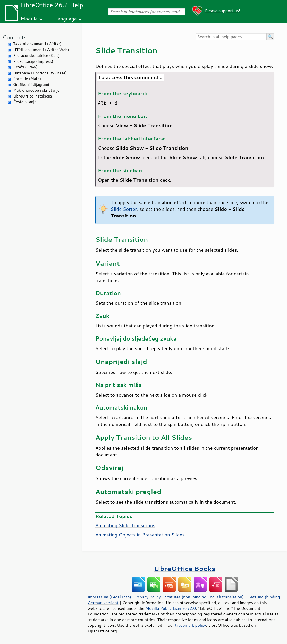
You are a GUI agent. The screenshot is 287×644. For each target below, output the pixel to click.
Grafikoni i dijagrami (31, 85)
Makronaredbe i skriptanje (36, 90)
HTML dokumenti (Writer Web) (41, 50)
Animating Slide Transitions (125, 525)
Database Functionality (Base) (40, 73)
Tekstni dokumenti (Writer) (37, 44)
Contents (15, 37)
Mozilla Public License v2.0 (171, 608)
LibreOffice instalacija (33, 96)
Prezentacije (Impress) (33, 61)
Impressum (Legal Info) (109, 597)
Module (29, 18)
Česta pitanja (25, 102)
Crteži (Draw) (25, 67)
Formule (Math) (27, 79)
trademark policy (191, 625)
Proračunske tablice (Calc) (36, 55)
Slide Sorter (124, 209)
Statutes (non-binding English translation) (204, 597)
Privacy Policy (148, 597)
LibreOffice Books (185, 568)
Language (66, 18)
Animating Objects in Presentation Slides (140, 535)
